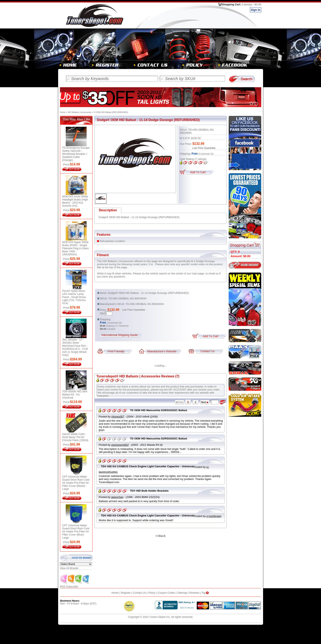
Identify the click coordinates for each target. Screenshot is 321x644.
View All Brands (69, 568)
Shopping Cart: (241, 4)
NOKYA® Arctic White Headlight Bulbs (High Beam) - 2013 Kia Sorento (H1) (75, 201)
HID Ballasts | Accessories (80, 112)
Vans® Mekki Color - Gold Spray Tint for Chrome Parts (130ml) (75, 437)
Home (63, 112)
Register (126, 593)
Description (108, 210)
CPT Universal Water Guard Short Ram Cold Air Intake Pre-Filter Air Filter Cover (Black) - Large (76, 483)
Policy (152, 593)
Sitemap (182, 593)
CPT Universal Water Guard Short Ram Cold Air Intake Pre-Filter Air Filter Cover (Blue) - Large (76, 531)
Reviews (194, 593)
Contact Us (139, 593)
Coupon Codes (166, 593)
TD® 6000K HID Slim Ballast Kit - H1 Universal (75, 394)
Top (205, 593)
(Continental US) (206, 154)
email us (214, 273)
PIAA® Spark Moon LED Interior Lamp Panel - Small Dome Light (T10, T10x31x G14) (74, 297)
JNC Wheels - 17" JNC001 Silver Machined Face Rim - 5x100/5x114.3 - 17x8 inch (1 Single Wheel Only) (75, 347)
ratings (201, 159)
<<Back (160, 536)
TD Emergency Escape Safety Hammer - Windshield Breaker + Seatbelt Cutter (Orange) (76, 154)
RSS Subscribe (75, 585)
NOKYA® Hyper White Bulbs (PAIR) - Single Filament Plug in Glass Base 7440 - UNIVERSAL (76, 248)
